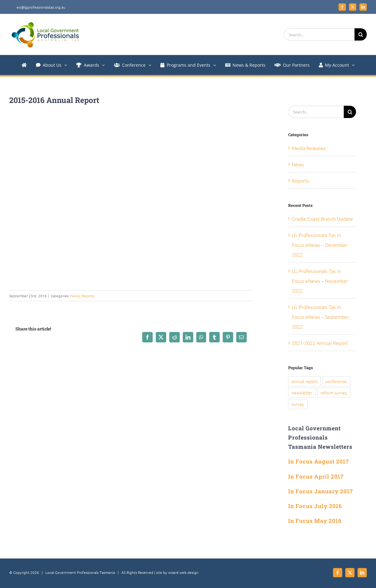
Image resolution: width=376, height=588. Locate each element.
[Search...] (319, 34)
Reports (88, 296)
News (75, 296)
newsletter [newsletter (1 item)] (302, 393)
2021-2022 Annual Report (320, 343)
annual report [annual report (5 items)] (304, 381)
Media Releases (309, 148)
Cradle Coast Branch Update (322, 219)
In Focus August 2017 (319, 461)
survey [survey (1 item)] (298, 404)
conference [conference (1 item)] (336, 381)
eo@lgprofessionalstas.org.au (41, 7)
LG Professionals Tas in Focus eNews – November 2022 (320, 281)
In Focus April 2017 (316, 476)
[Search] (361, 34)
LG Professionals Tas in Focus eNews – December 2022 (320, 245)
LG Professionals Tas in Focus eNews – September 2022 (321, 317)
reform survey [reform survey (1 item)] (334, 393)
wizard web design (183, 572)
